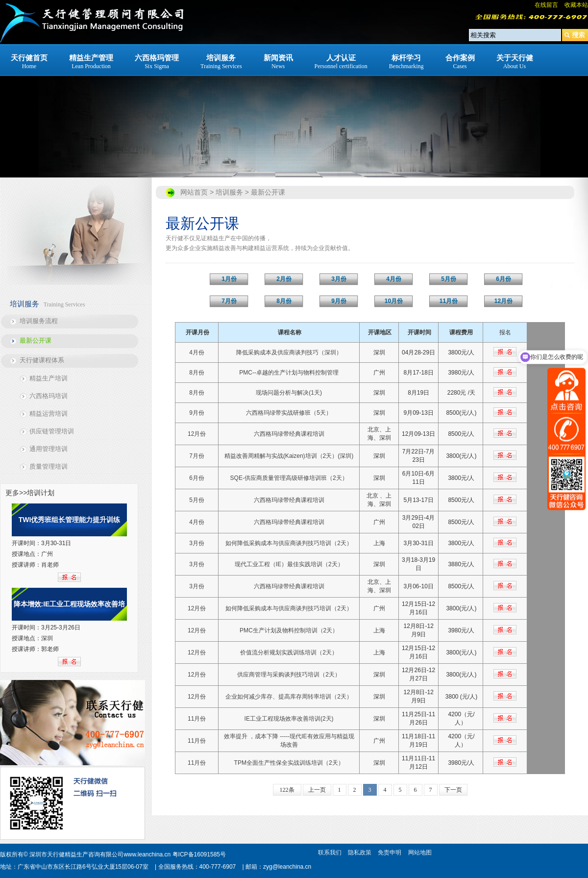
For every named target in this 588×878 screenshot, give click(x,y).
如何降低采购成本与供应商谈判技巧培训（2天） (289, 543)
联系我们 (330, 853)
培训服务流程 (39, 321)
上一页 (317, 790)
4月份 (197, 352)
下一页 (453, 790)
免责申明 (390, 853)
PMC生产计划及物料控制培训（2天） (289, 630)
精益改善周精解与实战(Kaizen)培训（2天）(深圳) (289, 456)
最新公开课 (36, 340)
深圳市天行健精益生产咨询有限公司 (76, 854)
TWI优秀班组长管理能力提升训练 (70, 520)
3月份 (197, 543)
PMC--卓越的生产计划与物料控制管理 (289, 373)
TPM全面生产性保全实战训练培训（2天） (289, 763)
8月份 (197, 373)
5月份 (197, 500)
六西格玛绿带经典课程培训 (289, 434)
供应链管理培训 (52, 431)
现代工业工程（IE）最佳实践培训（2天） (289, 564)
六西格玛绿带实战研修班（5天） (289, 413)
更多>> (16, 493)
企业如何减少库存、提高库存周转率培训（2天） (289, 697)
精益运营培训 (49, 414)
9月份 (197, 413)
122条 (287, 790)
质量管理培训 (49, 466)
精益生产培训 (49, 378)
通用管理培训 (49, 449)
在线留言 (546, 5)
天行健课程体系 (42, 360)
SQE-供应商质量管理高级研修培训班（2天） (289, 478)
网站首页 (194, 192)
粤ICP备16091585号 (199, 854)
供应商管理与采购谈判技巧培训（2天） (289, 675)
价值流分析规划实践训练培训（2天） (289, 652)
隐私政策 (360, 853)
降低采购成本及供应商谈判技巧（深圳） (289, 352)
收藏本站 (576, 5)
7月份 (197, 456)
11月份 (197, 719)
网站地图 (420, 853)
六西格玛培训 (49, 396)
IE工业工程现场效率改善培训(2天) (289, 719)
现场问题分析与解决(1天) (289, 393)
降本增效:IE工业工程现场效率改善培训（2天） (70, 610)
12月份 (197, 434)
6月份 (197, 478)
